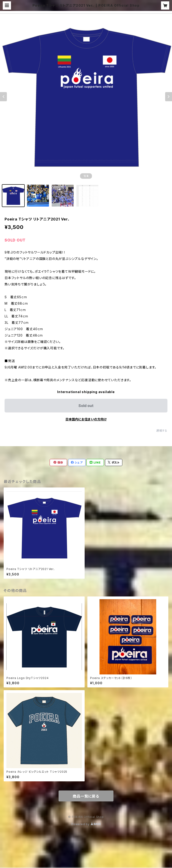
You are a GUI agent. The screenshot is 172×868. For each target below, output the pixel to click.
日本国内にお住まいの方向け (86, 419)
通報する (162, 431)
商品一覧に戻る (86, 796)
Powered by (86, 824)
